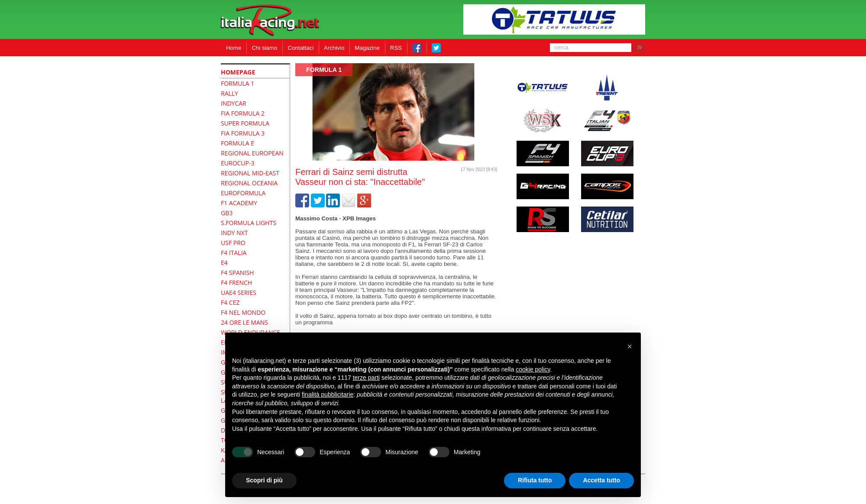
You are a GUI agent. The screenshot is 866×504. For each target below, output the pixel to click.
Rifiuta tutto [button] (535, 480)
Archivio (334, 48)
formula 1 (324, 70)
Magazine (367, 48)
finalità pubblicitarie (328, 394)
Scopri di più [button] (264, 480)
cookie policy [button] (533, 369)
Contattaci (301, 48)
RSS (396, 48)
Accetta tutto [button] (601, 480)
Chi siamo (264, 48)
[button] (630, 346)
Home (234, 48)
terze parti (366, 378)
